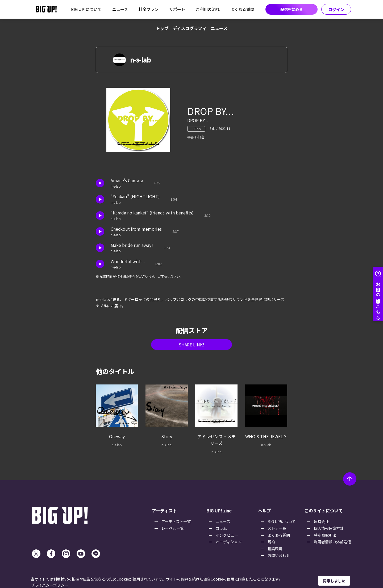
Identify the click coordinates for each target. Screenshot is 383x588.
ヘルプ (264, 511)
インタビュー (227, 535)
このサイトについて (323, 511)
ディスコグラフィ (190, 28)
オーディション (229, 542)
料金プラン (149, 9)
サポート (177, 9)
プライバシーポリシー (49, 585)
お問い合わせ (279, 555)
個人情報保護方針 (329, 528)
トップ (162, 28)
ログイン (336, 9)
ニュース (120, 9)
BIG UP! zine (219, 511)
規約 (271, 542)
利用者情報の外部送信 (332, 542)
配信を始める (292, 9)
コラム (221, 528)
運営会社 (321, 521)
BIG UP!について (86, 9)
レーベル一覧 (173, 528)
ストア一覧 (277, 528)
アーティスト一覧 (176, 521)
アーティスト (164, 511)
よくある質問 (242, 9)
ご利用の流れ (208, 9)
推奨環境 (275, 549)
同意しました (334, 581)
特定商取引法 (325, 535)
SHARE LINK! (191, 345)
